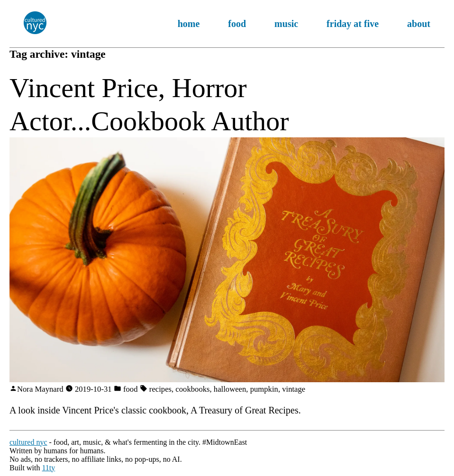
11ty (48, 468)
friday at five (353, 24)
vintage (294, 389)
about (419, 24)
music (286, 24)
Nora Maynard (40, 389)
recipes (160, 389)
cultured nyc (28, 442)
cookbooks (192, 389)
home (189, 24)
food (237, 24)
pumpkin (264, 389)
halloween (230, 389)
